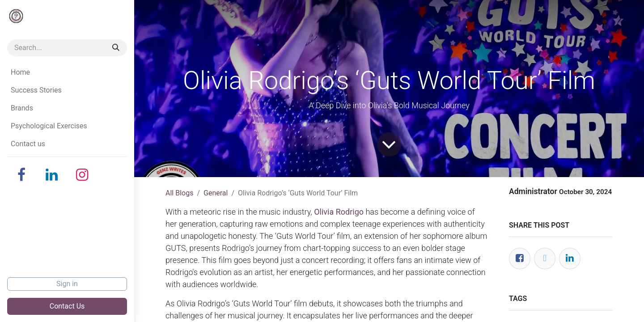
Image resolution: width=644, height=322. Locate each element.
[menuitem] (67, 72)
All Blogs (179, 193)
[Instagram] (82, 175)
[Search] (116, 48)
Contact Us (67, 306)
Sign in (67, 284)
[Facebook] (21, 175)
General (216, 193)
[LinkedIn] (52, 175)
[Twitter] (545, 258)
